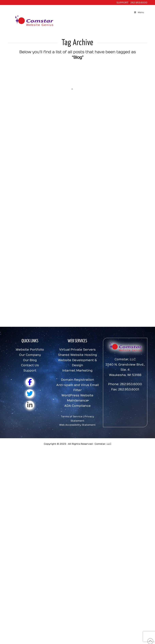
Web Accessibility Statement (77, 425)
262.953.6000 (139, 3)
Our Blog (30, 360)
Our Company (30, 355)
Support (30, 371)
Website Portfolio (30, 350)
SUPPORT (122, 3)
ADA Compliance (77, 406)
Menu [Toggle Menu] (139, 12)
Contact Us (30, 365)
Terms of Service (72, 417)
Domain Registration (77, 380)
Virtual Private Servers (77, 350)
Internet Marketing (77, 371)
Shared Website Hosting (77, 355)
